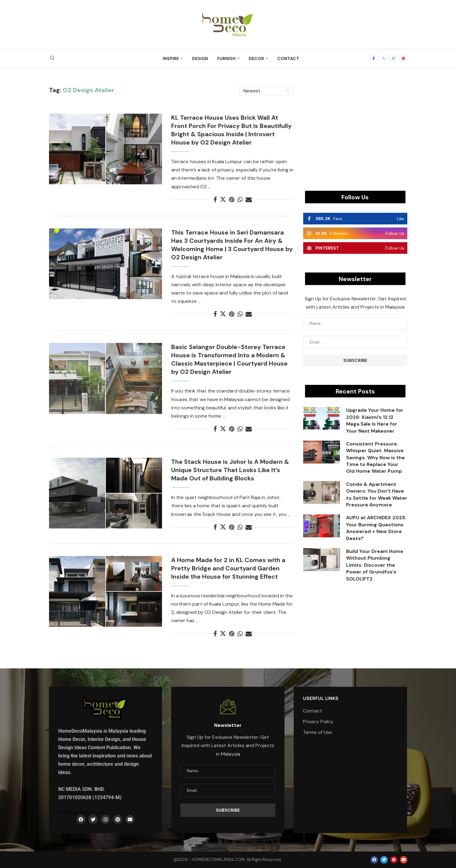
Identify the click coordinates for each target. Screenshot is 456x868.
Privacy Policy (318, 722)
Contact (288, 58)
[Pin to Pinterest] (232, 200)
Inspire (171, 58)
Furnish (226, 58)
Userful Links (321, 698)
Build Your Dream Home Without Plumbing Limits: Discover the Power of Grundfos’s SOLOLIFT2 (375, 565)
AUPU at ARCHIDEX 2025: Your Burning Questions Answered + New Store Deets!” (376, 528)
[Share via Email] (249, 200)
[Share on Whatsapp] (240, 200)
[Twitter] (384, 58)
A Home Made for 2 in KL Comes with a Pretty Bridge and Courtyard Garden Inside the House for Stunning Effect (228, 568)
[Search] (52, 58)
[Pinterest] (403, 58)
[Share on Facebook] (215, 200)
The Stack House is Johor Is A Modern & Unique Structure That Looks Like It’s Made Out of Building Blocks (230, 470)
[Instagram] (394, 58)
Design (200, 58)
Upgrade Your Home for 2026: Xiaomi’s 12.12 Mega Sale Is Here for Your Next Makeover (375, 420)
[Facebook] (374, 58)
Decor (256, 58)
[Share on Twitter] (223, 200)
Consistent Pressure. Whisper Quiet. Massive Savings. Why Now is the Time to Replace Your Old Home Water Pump (375, 458)
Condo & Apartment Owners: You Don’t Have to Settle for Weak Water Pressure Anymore (377, 494)
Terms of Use (317, 732)
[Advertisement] (355, 129)
